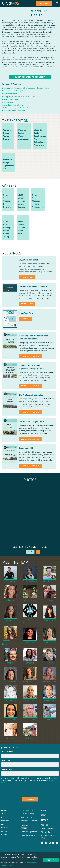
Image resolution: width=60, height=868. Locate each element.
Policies (44, 825)
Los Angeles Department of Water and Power (19, 96)
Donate (44, 3)
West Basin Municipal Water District (15, 108)
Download (25, 319)
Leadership (5, 821)
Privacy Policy (46, 832)
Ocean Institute (8, 102)
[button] (57, 3)
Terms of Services (47, 828)
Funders (4, 834)
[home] (11, 3)
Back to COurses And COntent (30, 77)
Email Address (9, 770)
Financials (5, 828)
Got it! (51, 860)
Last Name (7, 761)
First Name (8, 752)
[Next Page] (38, 552)
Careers (4, 831)
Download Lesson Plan (30, 356)
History (4, 824)
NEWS (43, 810)
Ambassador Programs (29, 821)
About (4, 810)
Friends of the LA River (10, 99)
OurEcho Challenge (28, 814)
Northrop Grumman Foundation (14, 111)
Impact (4, 817)
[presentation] (18, 790)
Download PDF (27, 277)
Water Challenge (27, 817)
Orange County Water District (13, 105)
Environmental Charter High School (15, 91)
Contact (45, 820)
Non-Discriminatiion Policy (48, 837)
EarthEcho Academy (28, 835)
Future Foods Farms (10, 94)
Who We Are (6, 814)
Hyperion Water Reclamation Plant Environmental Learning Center (26, 88)
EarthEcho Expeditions (29, 832)
